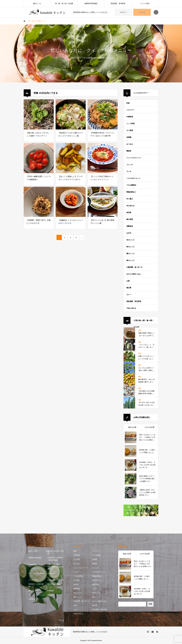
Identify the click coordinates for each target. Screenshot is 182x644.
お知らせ (51, 573)
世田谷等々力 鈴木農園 (36, 585)
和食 (128, 103)
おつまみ (130, 144)
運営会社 (51, 595)
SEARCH (156, 12)
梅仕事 (129, 288)
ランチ (129, 171)
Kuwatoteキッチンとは (56, 580)
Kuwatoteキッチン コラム (36, 565)
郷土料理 (130, 219)
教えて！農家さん (35, 591)
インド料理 (130, 124)
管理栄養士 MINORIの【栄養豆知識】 (55, 559)
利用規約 (51, 591)
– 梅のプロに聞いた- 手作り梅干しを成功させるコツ (55, 567)
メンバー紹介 (145, 3)
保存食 (129, 212)
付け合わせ (130, 206)
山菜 (128, 281)
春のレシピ (130, 260)
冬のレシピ (130, 240)
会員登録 (142, 12)
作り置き (130, 199)
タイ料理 (130, 130)
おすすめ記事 (150, 427)
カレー (129, 295)
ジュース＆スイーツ (134, 158)
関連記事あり (131, 192)
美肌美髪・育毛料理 (118, 3)
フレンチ (130, 165)
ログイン (123, 12)
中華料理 (130, 117)
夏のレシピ (130, 253)
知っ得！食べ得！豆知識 (64, 3)
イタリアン (130, 110)
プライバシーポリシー (37, 595)
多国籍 (129, 137)
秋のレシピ (130, 247)
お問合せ (32, 599)
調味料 (129, 151)
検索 (150, 604)
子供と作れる (131, 308)
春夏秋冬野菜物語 (91, 3)
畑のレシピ (37, 3)
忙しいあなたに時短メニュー (37, 575)
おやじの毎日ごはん (134, 274)
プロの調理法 (131, 185)
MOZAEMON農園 (54, 584)
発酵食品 (130, 226)
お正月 (129, 233)
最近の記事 (132, 427)
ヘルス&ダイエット (133, 178)
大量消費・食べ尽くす (135, 267)
